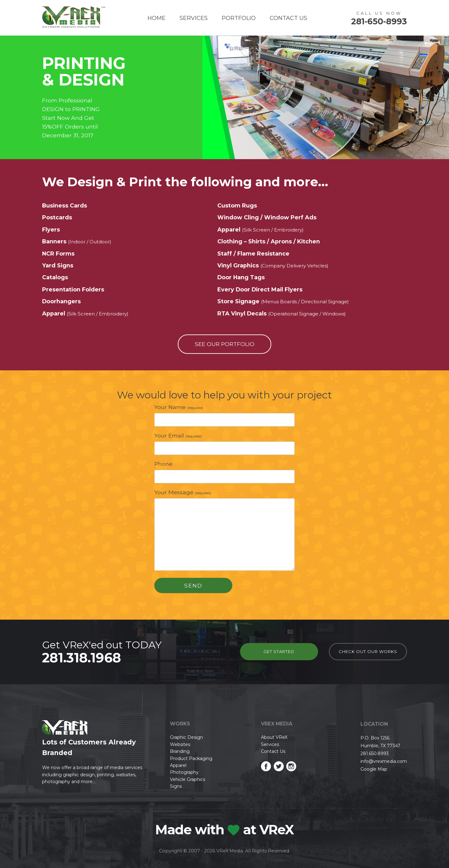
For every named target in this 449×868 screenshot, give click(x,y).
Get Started (279, 651)
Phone (163, 464)
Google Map (374, 769)
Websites (180, 744)
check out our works (368, 651)
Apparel (178, 765)
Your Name (179, 407)
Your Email (178, 435)
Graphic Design (186, 737)
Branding (180, 751)
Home (157, 18)
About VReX (274, 737)
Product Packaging (191, 758)
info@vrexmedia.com (384, 761)
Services (194, 18)
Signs (176, 786)
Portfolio (239, 18)
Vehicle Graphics (188, 779)
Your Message (183, 492)
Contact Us (288, 18)
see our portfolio (225, 344)
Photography (184, 772)
